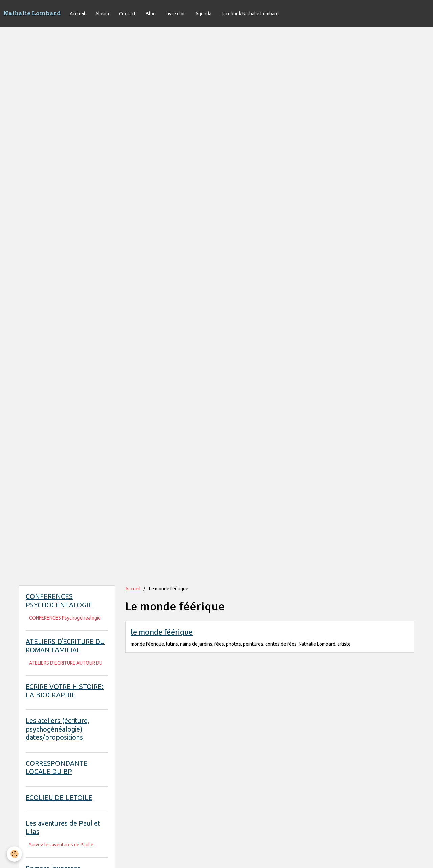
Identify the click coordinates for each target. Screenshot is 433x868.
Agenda (203, 14)
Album (102, 14)
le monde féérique (162, 632)
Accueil (77, 14)
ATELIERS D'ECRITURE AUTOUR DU (66, 663)
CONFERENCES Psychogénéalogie (65, 618)
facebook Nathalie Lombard (250, 14)
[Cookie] (14, 854)
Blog (151, 14)
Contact (127, 14)
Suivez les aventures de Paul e (61, 845)
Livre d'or (175, 14)
